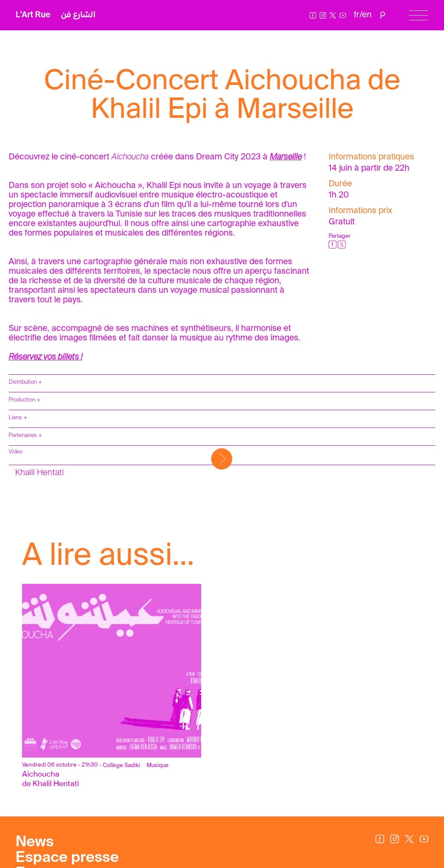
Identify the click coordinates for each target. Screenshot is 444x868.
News (35, 842)
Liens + (18, 418)
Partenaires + (25, 436)
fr (357, 15)
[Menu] (419, 15)
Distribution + (25, 382)
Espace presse (67, 858)
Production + (24, 400)
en (367, 15)
